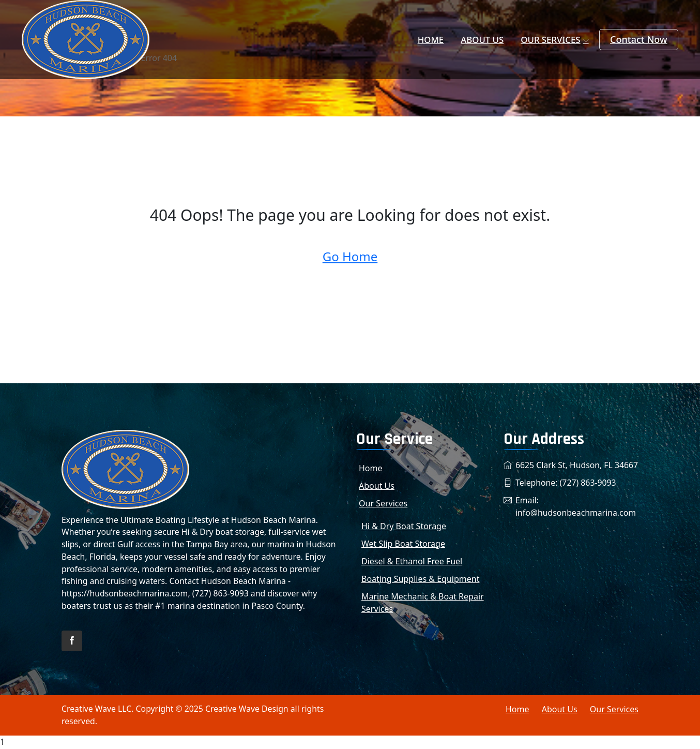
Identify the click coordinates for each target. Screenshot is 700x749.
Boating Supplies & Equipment (420, 579)
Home (442, 40)
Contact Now (639, 39)
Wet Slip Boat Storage (403, 544)
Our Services (553, 40)
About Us (489, 40)
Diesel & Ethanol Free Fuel (412, 561)
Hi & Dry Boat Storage (404, 526)
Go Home (350, 256)
